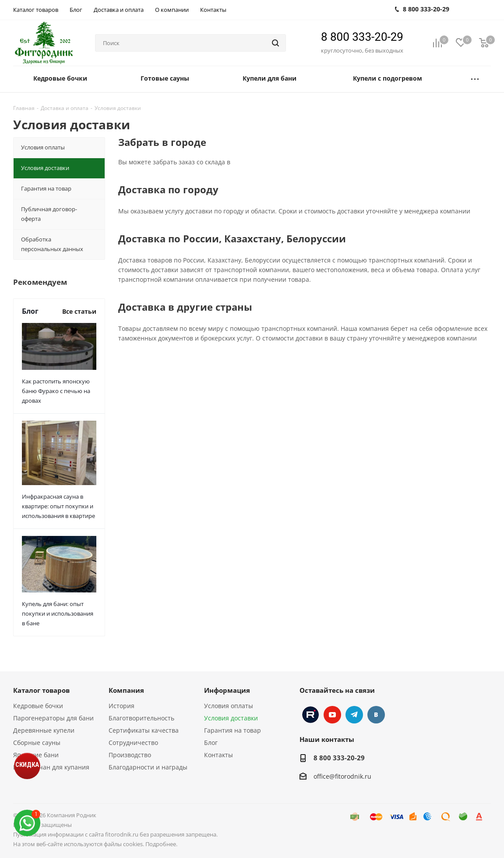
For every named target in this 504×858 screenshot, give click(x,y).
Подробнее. (161, 844)
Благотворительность (141, 718)
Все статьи (79, 311)
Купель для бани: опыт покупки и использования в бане (58, 613)
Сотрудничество (133, 743)
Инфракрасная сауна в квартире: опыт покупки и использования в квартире (58, 506)
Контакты (219, 755)
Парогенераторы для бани (53, 718)
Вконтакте (376, 715)
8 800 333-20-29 (362, 37)
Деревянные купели (44, 730)
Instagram (310, 715)
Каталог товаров (41, 690)
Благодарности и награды (148, 767)
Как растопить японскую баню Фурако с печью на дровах (56, 391)
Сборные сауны (37, 743)
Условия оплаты (229, 706)
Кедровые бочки (38, 706)
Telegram (354, 715)
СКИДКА (27, 765)
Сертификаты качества (144, 730)
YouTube (332, 715)
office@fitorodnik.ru (342, 776)
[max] (27, 823)
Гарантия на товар (233, 730)
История (122, 706)
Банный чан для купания (51, 767)
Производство (130, 755)
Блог (211, 743)
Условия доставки (231, 718)
